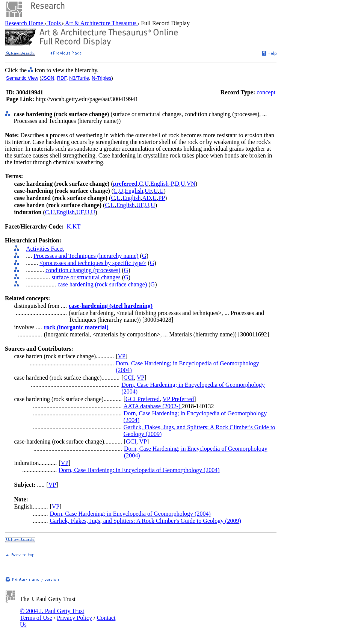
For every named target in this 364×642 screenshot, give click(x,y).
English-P (162, 184)
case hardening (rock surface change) (102, 284)
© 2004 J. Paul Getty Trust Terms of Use (52, 614)
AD (147, 198)
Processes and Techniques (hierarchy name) (86, 256)
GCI (129, 378)
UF (148, 191)
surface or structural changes (86, 277)
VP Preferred (178, 399)
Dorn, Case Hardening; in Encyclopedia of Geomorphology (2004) (139, 470)
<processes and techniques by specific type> (93, 263)
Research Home (25, 23)
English (134, 191)
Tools (54, 23)
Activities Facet (45, 249)
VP (122, 356)
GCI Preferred (143, 399)
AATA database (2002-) (153, 406)
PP (162, 198)
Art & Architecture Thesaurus (101, 23)
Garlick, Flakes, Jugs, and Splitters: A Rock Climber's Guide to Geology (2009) (145, 521)
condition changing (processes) (83, 270)
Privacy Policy (74, 618)
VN (191, 184)
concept (266, 92)
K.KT (74, 226)
